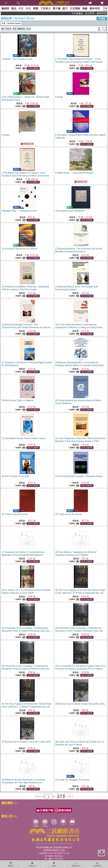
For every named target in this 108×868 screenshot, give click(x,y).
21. (24, 438)
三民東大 (45, 9)
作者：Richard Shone (11, 23)
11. (19, 249)
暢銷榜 (5, 9)
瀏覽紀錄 (76, 864)
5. (6, 135)
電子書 (57, 9)
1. (17, 59)
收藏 (54, 864)
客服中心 (32, 864)
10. (70, 211)
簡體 (36, 9)
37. (27, 742)
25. (15, 514)
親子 (65, 9)
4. (59, 97)
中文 (21, 9)
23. (15, 476)
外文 (28, 9)
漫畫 (85, 9)
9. (19, 211)
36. (80, 704)
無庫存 (18, 68)
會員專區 (97, 864)
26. (68, 514)
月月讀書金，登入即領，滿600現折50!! (95, 13)
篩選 (102, 18)
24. (79, 476)
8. (75, 173)
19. (17, 400)
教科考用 (95, 9)
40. (72, 780)
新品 (14, 9)
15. (27, 327)
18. (81, 365)
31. (26, 631)
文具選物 (75, 9)
